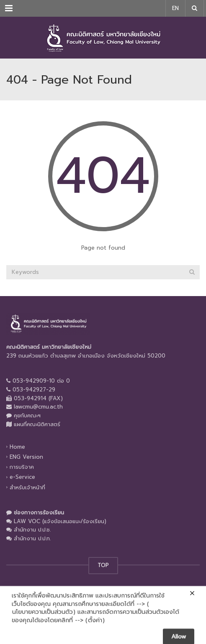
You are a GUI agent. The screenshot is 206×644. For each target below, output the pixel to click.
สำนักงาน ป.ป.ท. (32, 538)
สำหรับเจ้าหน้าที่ (27, 487)
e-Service (22, 477)
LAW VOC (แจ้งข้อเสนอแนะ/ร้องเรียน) (60, 521)
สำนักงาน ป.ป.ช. (32, 530)
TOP (103, 565)
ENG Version (26, 457)
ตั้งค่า (95, 627)
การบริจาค (22, 467)
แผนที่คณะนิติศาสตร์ (37, 424)
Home (17, 447)
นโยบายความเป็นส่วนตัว (42, 619)
